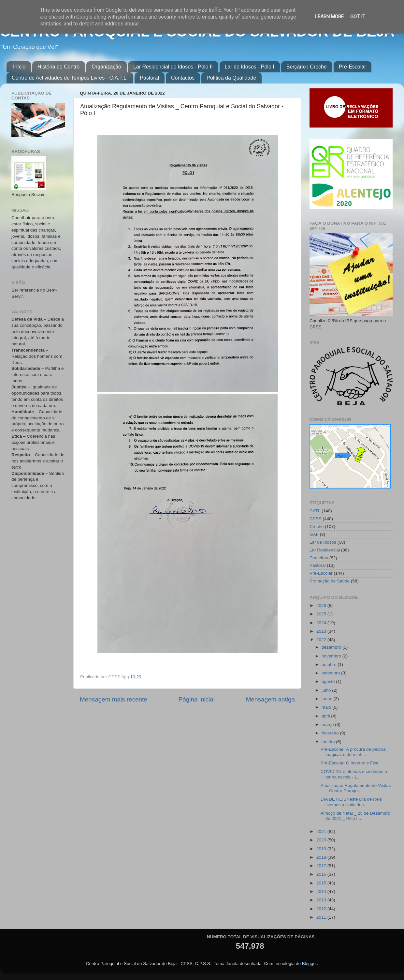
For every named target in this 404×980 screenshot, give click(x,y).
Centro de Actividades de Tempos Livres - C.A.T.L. (70, 78)
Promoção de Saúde (330, 581)
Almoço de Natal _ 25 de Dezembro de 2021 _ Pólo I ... (355, 816)
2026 (322, 605)
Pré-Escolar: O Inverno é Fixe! (350, 763)
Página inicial (197, 699)
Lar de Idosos (323, 542)
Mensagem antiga (270, 699)
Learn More (329, 17)
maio (327, 707)
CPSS (316, 519)
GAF (314, 534)
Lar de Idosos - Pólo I (250, 67)
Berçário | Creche (307, 67)
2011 (322, 917)
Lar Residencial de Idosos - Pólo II (173, 67)
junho (328, 699)
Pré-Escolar (353, 67)
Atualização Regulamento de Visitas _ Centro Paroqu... (356, 788)
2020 (322, 840)
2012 (322, 909)
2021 (322, 831)
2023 (322, 631)
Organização (106, 67)
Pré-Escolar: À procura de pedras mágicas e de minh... (353, 752)
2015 (322, 883)
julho (327, 690)
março (328, 724)
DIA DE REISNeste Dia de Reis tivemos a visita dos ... (351, 802)
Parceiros (319, 558)
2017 (322, 866)
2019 (322, 849)
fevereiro (331, 733)
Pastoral (149, 78)
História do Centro (58, 67)
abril (326, 716)
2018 (322, 857)
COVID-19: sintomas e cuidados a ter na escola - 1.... (354, 774)
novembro (332, 656)
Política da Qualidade (231, 78)
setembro (331, 673)
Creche (317, 527)
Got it (358, 17)
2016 (322, 874)
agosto (329, 681)
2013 (322, 900)
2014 (322, 891)
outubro (330, 664)
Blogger (310, 964)
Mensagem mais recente (114, 699)
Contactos (183, 78)
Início (19, 67)
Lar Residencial (325, 550)
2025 (322, 614)
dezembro (332, 647)
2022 (322, 640)
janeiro (329, 742)
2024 (322, 623)
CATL (315, 511)
